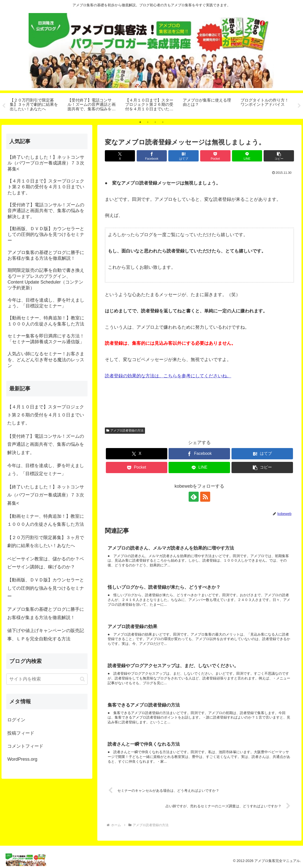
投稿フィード (21, 733)
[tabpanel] (36, 105)
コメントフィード (25, 746)
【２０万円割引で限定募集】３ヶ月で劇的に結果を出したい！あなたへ (46, 542)
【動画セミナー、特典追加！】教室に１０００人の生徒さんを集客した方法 (46, 520)
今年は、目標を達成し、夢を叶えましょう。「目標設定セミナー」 (46, 470)
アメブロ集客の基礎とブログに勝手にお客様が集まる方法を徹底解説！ (46, 614)
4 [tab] (163, 122)
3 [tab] (155, 122)
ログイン (16, 720)
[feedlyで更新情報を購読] (194, 497)
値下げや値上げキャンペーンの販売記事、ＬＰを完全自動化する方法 (46, 635)
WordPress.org (22, 759)
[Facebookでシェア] (152, 156)
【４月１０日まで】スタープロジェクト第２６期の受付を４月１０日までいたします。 (46, 415)
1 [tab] (140, 122)
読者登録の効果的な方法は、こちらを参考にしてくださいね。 (168, 376)
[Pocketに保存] (215, 156)
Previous (4, 106)
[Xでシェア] (120, 156)
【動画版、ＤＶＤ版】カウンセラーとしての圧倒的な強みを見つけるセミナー (46, 588)
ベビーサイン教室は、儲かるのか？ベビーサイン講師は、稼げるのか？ (46, 563)
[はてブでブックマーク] (183, 156)
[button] (279, 156)
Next (299, 106)
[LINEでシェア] (247, 156)
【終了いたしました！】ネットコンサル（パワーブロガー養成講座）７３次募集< (46, 495)
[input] (47, 679)
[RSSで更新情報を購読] (205, 497)
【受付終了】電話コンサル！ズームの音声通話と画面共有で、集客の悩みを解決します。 (46, 444)
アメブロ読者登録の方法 (125, 430)
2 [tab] (148, 122)
